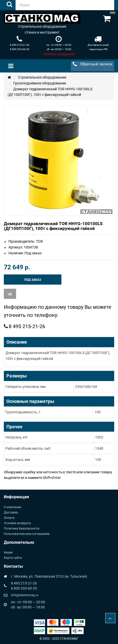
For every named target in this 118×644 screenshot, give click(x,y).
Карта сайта (13, 558)
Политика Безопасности (22, 529)
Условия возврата (17, 523)
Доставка (11, 513)
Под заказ (33, 280)
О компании (12, 507)
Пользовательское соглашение (27, 534)
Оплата (9, 518)
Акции (8, 552)
